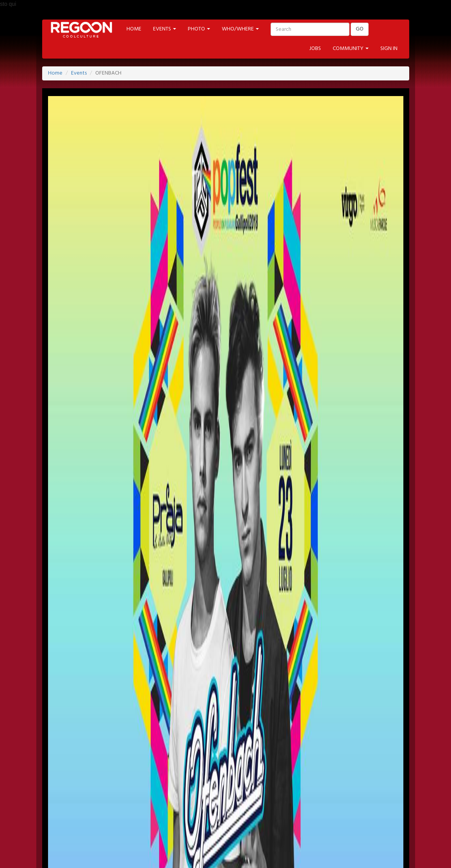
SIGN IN (389, 49)
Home (55, 73)
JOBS (315, 49)
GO (360, 29)
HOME (134, 29)
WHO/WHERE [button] (240, 29)
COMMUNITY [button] (351, 49)
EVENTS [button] (165, 29)
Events (79, 73)
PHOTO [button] (199, 29)
